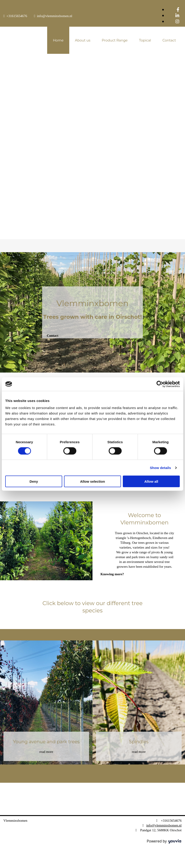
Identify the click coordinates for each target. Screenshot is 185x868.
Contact (169, 40)
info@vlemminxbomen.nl (55, 16)
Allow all (151, 481)
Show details (161, 468)
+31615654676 (17, 16)
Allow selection (92, 481)
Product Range (115, 40)
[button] (53, 336)
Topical (145, 40)
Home (58, 40)
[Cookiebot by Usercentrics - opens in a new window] (160, 384)
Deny (34, 481)
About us (83, 40)
